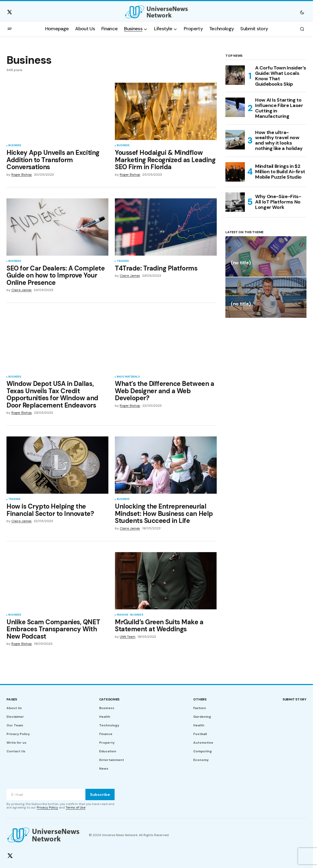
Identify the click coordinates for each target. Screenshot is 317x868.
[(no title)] (266, 256)
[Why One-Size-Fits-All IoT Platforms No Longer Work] (235, 202)
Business (15, 146)
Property (107, 743)
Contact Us (16, 751)
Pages (12, 699)
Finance (106, 734)
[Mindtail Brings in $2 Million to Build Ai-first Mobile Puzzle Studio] (235, 172)
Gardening (202, 717)
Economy (201, 760)
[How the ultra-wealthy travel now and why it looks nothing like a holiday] (235, 140)
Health (105, 717)
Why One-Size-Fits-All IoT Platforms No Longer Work (278, 202)
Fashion (122, 615)
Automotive (203, 743)
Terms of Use (76, 807)
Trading (123, 261)
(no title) (241, 263)
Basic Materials (128, 377)
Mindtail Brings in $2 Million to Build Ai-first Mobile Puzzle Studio (280, 172)
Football (200, 734)
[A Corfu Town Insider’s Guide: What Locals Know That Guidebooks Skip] (235, 75)
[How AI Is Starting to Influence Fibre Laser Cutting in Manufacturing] (235, 107)
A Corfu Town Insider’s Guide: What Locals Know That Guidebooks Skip (281, 76)
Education (108, 751)
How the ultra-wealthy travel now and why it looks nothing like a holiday (279, 141)
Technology (109, 725)
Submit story (295, 699)
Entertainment (112, 760)
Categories (109, 699)
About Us (14, 708)
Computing (203, 751)
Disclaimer (15, 717)
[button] (302, 12)
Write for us (16, 743)
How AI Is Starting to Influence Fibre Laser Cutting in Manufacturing (279, 108)
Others (200, 699)
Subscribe (100, 794)
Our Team (15, 725)
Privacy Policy (18, 734)
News (104, 769)
